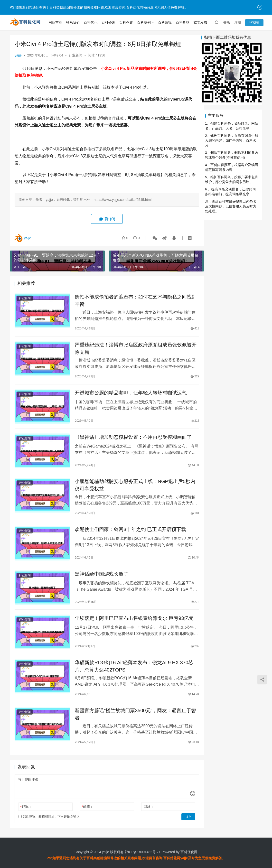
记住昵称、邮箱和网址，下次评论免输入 (49, 812)
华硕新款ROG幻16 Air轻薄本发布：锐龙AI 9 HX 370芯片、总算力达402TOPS (132, 661)
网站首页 (56, 22)
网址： (144, 802)
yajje (18, 55)
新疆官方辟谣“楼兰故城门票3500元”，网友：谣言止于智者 (131, 709)
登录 (227, 22)
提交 (181, 812)
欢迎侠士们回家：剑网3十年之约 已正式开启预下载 (128, 528)
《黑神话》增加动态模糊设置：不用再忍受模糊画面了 (131, 437)
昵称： (26, 802)
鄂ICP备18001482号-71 (142, 847)
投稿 (254, 22)
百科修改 (109, 22)
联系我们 (74, 22)
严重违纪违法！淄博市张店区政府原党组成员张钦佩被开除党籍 (131, 349)
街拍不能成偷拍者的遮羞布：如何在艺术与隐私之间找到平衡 (131, 301)
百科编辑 (166, 22)
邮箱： (85, 802)
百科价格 (183, 22)
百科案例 (144, 22)
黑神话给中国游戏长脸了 (99, 571)
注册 (238, 22)
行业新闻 (75, 55)
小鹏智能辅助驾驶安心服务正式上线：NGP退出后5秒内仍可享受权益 (130, 484)
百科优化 (91, 22)
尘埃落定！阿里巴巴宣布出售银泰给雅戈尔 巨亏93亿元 (132, 614)
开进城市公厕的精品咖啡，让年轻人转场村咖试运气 (129, 393)
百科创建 (127, 22)
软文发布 (201, 22)
